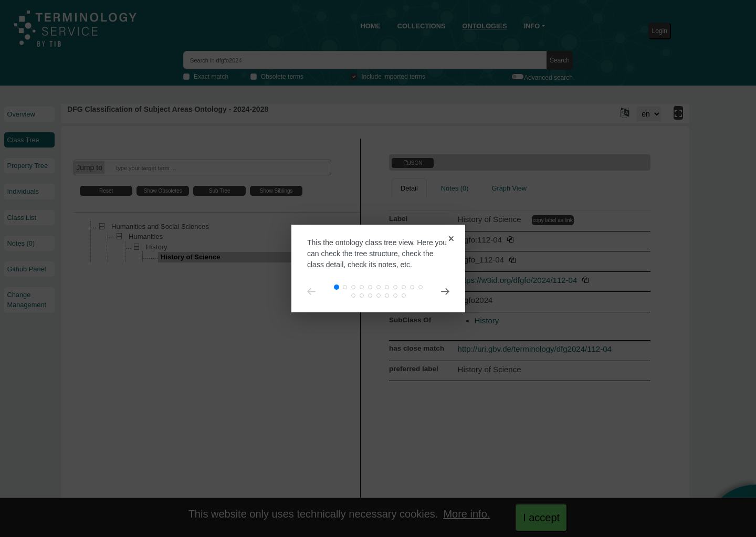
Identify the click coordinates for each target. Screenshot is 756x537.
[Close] (420, 214)
